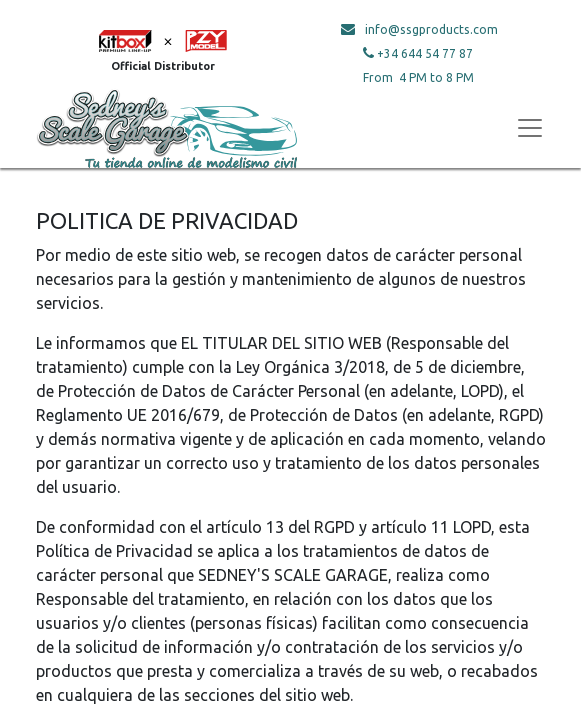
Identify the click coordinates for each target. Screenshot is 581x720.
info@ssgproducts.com (431, 29)
